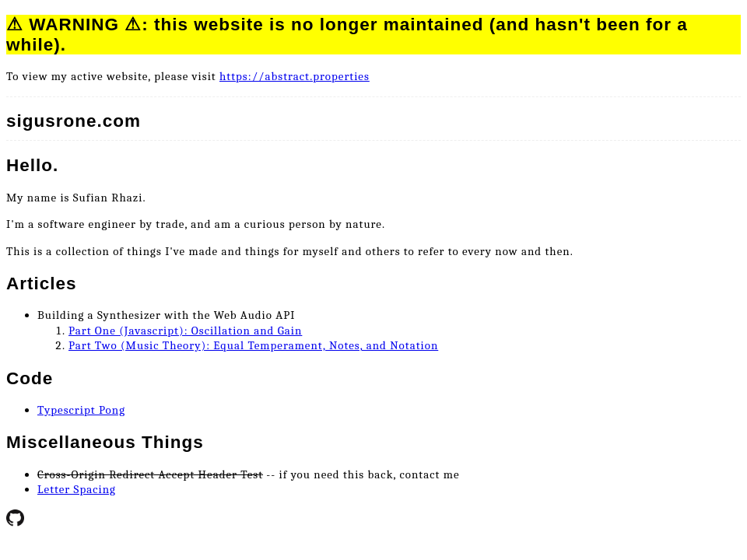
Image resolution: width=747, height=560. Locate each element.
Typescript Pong (81, 410)
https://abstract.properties (295, 76)
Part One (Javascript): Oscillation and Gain (185, 331)
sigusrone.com (74, 121)
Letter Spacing (77, 489)
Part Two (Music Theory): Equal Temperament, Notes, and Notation (253, 345)
